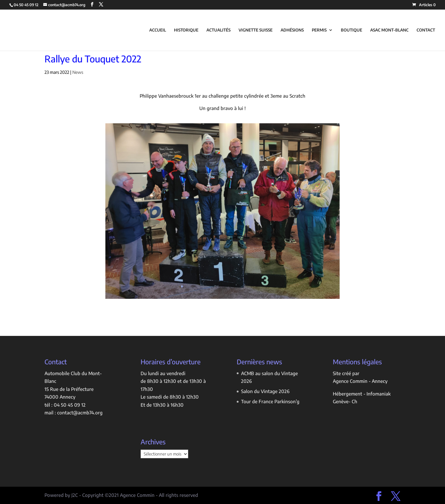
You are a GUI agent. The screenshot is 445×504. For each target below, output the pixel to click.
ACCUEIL (158, 30)
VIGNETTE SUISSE (256, 30)
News (78, 72)
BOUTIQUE (352, 30)
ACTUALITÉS (218, 30)
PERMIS (319, 30)
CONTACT (426, 30)
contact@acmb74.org (80, 413)
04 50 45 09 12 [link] (70, 405)
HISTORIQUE (186, 30)
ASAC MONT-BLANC (389, 30)
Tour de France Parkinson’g (270, 401)
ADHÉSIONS (292, 30)
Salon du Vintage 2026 (265, 391)
